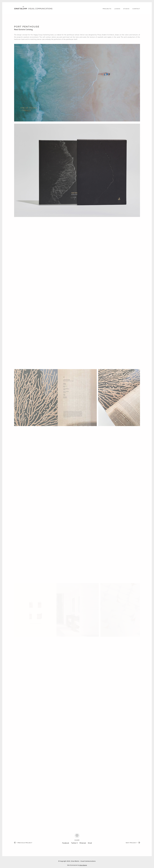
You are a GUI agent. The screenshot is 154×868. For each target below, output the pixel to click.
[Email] (90, 843)
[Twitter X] (74, 843)
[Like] (77, 836)
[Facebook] (66, 843)
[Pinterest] (83, 843)
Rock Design (83, 865)
